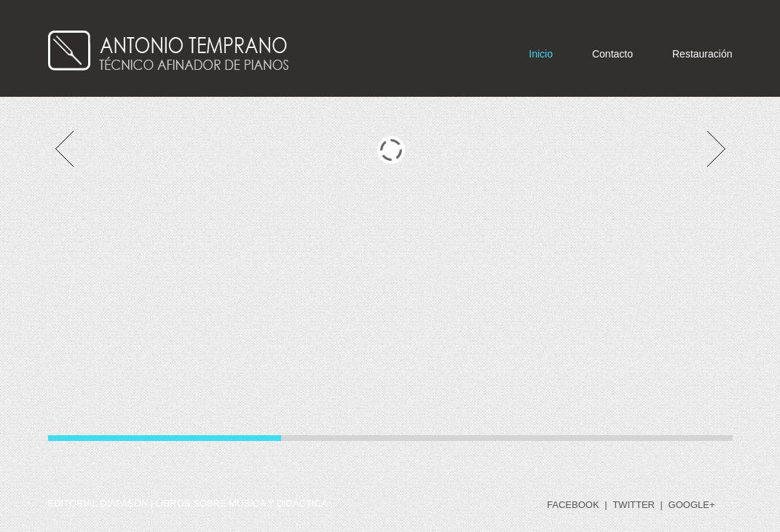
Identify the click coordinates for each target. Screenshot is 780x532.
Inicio (541, 54)
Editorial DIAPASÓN (98, 503)
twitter (634, 505)
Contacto (612, 54)
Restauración (702, 54)
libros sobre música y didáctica (242, 503)
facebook (573, 505)
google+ (692, 505)
